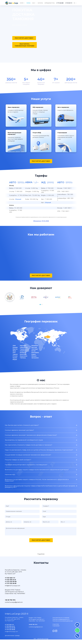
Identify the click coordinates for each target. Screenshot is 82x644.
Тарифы (28, 3)
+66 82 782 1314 (10, 604)
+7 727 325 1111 (69, 3)
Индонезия (24, 360)
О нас (33, 3)
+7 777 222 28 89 (11, 588)
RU (74, 3)
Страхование (56, 630)
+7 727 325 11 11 (10, 582)
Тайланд (23, 362)
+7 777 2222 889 (60, 3)
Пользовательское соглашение (61, 622)
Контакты (40, 3)
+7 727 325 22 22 (10, 584)
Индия (15, 364)
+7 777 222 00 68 (11, 586)
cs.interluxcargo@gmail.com (14, 607)
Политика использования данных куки (63, 625)
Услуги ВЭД (56, 629)
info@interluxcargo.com (12, 590)
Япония (34, 360)
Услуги (22, 3)
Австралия (35, 362)
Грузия (15, 362)
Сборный (18, 203)
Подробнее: (41, 558)
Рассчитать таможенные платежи (25, 45)
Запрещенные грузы (50, 3)
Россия (15, 360)
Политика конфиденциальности (61, 624)
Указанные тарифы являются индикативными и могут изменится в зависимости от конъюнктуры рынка (41, 221)
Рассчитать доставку (24, 38)
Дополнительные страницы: (12, 640)
